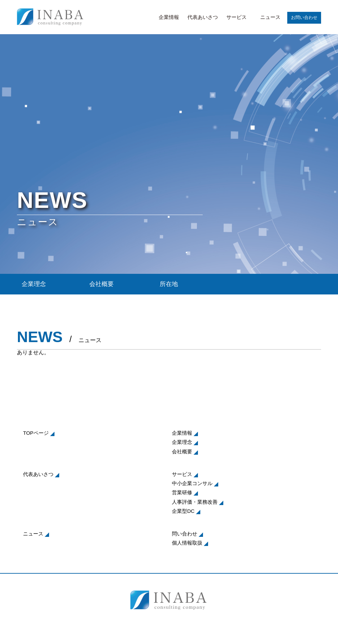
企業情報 (169, 17)
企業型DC (183, 511)
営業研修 (182, 492)
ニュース (270, 17)
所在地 (169, 284)
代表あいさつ (203, 17)
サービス (236, 17)
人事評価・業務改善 (195, 502)
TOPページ (36, 433)
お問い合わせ (304, 17)
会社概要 (102, 284)
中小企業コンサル (192, 483)
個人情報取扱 (187, 543)
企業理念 (34, 284)
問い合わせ (185, 534)
